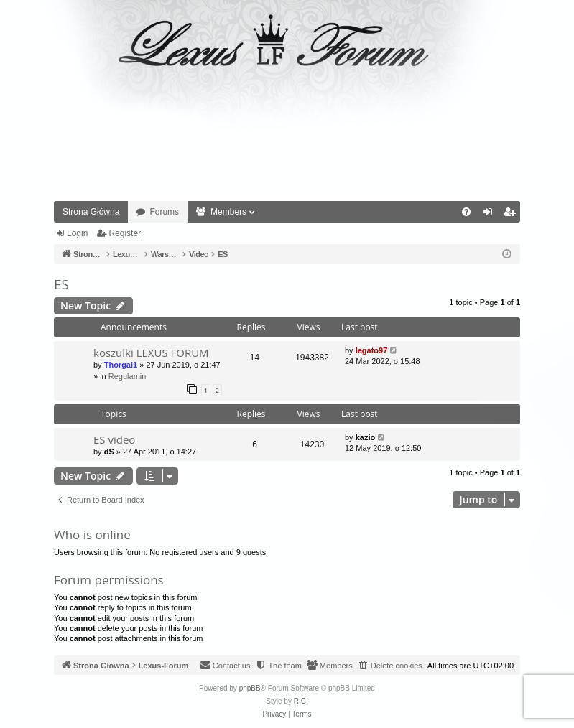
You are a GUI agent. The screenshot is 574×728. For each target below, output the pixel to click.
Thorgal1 (121, 365)
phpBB (250, 688)
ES (61, 284)
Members (228, 212)
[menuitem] (466, 212)
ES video (114, 439)
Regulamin (128, 376)
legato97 (372, 350)
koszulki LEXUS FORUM (151, 353)
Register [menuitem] (513, 215)
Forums (164, 212)
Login (77, 233)
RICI (301, 701)
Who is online (92, 535)
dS (109, 452)
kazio (366, 437)
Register (125, 233)
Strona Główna (91, 212)
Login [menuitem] (491, 215)
